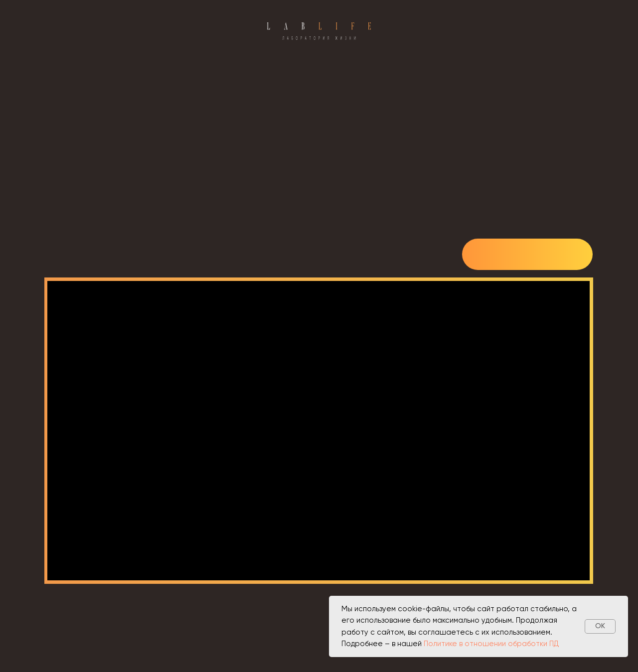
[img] (527, 255)
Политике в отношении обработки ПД (491, 644)
